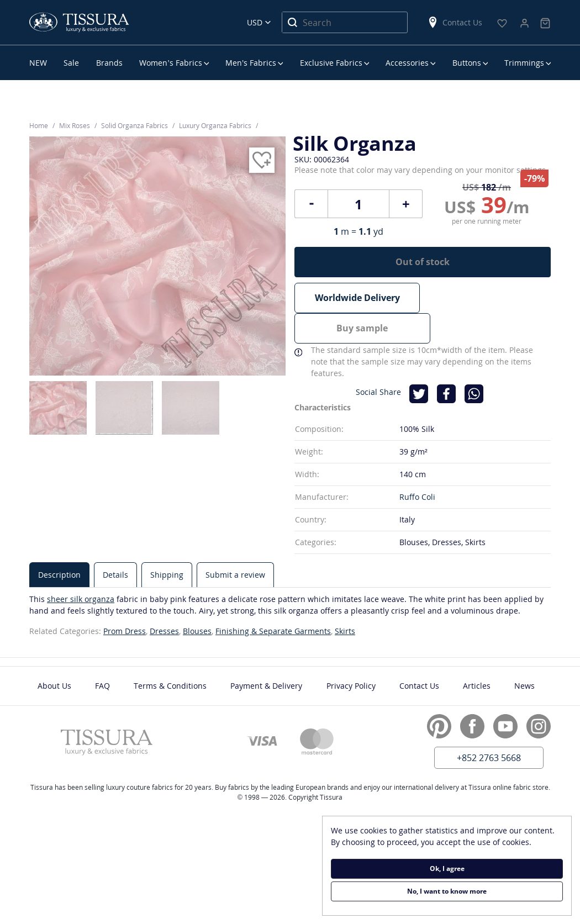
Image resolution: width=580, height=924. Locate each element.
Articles (477, 655)
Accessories (407, 63)
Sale (71, 63)
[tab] (59, 544)
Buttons (467, 63)
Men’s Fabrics (251, 63)
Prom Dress (125, 600)
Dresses (164, 600)
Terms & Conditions (170, 655)
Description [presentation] (59, 544)
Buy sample (488, 298)
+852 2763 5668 (489, 727)
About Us (54, 655)
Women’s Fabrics (170, 63)
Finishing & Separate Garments (273, 600)
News (524, 655)
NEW (38, 63)
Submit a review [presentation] (235, 544)
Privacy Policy (351, 655)
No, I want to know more (447, 891)
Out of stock (423, 262)
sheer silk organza (81, 568)
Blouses (197, 600)
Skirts (345, 600)
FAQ (102, 655)
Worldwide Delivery (357, 298)
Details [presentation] (115, 544)
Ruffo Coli (417, 466)
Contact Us (455, 22)
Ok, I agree (447, 868)
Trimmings (524, 63)
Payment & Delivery (266, 655)
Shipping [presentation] (167, 544)
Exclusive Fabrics (331, 63)
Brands (109, 63)
